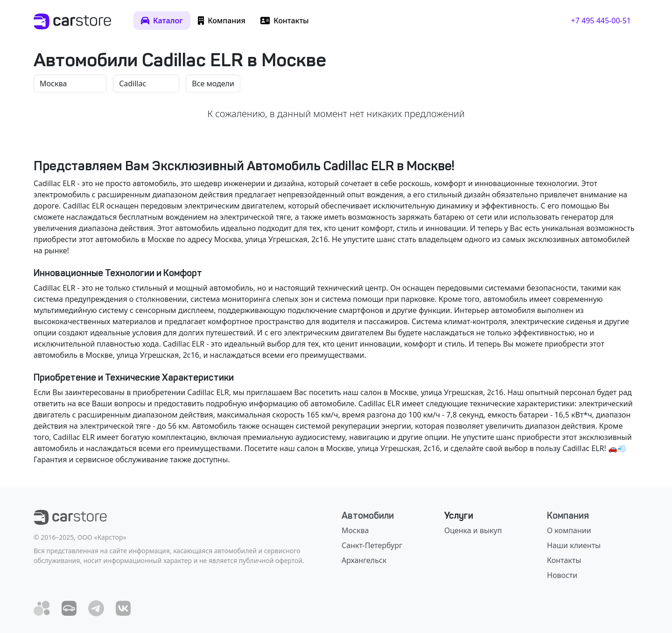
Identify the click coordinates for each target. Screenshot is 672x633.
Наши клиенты (574, 545)
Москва (355, 530)
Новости (562, 575)
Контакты (564, 560)
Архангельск (364, 560)
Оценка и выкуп (473, 530)
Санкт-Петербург (372, 545)
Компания (568, 515)
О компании (569, 530)
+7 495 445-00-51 (601, 21)
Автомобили (368, 515)
